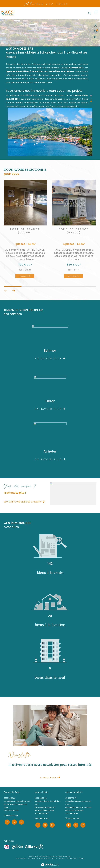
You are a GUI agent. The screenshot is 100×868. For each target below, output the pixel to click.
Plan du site (33, 858)
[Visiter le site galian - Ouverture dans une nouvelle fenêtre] (17, 846)
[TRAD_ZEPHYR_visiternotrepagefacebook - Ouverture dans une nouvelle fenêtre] (7, 822)
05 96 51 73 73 (71, 798)
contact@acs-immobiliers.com (17, 801)
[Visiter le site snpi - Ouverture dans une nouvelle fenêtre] (7, 846)
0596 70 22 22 (10, 798)
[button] (13, 291)
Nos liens (62, 858)
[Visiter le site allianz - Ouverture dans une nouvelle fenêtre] (34, 846)
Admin (55, 858)
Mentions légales (45, 858)
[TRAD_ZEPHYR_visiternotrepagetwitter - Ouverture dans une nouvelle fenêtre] (14, 822)
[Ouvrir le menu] (96, 12)
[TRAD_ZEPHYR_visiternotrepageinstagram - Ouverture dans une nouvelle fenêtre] (21, 822)
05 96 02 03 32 (41, 798)
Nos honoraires (21, 858)
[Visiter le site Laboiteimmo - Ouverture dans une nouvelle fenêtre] (50, 862)
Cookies (82, 858)
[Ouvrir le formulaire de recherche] (89, 13)
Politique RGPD (72, 858)
